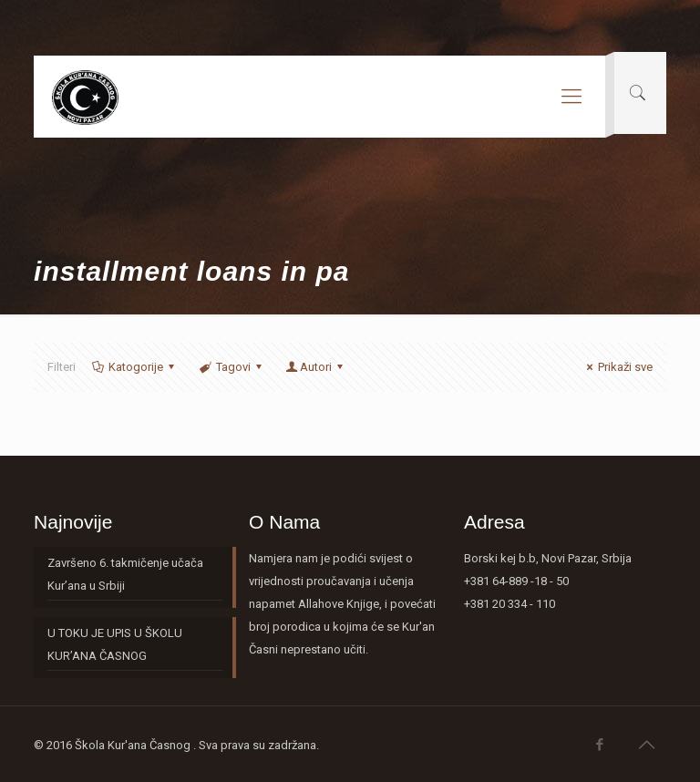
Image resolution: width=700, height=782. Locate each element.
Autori (316, 367)
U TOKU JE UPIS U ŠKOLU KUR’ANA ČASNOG (115, 644)
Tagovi (231, 367)
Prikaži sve (617, 367)
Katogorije (134, 367)
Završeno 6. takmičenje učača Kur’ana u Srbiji (125, 574)
